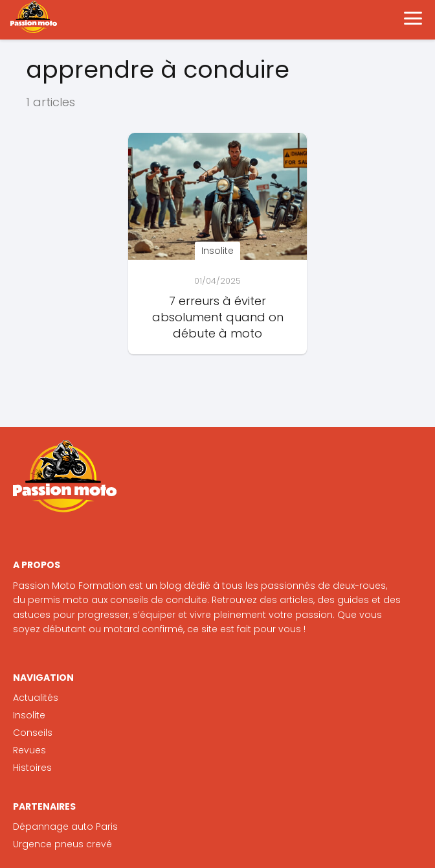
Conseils (33, 733)
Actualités (36, 698)
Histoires (32, 768)
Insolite (29, 715)
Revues (29, 750)
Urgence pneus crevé (62, 844)
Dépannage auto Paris (65, 827)
